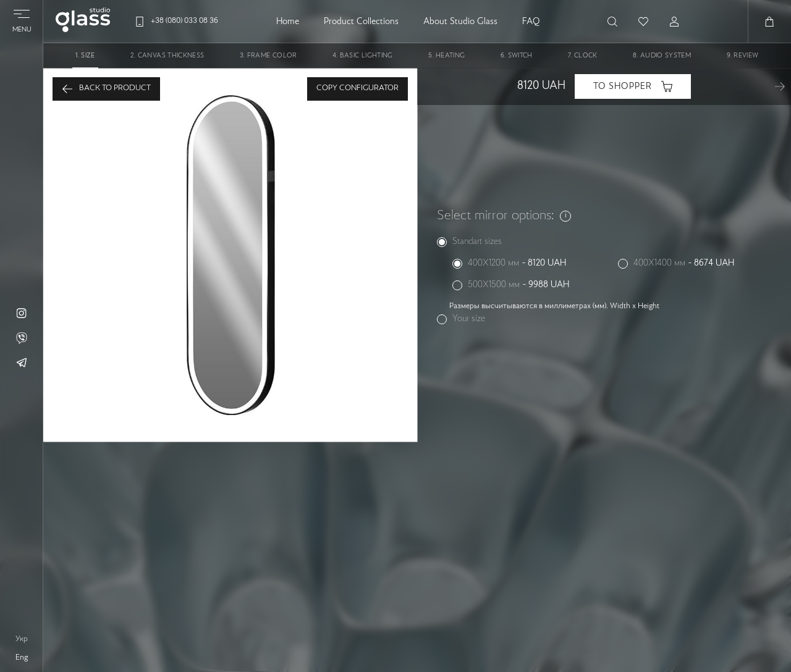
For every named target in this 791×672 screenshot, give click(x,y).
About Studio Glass (460, 22)
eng (22, 658)
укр (22, 639)
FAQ (531, 22)
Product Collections (361, 22)
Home (288, 22)
